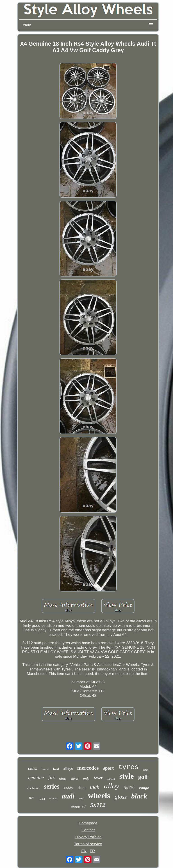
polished (111, 779)
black (139, 796)
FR (92, 851)
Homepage (88, 823)
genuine (36, 777)
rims (82, 788)
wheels (99, 796)
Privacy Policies (88, 837)
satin (146, 770)
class (32, 768)
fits (52, 777)
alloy (112, 786)
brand (45, 769)
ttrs (32, 798)
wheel (63, 779)
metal (42, 799)
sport (108, 768)
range (144, 788)
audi (68, 796)
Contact (88, 830)
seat (81, 798)
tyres (128, 767)
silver (75, 778)
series (51, 786)
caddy (69, 788)
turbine (53, 798)
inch (94, 787)
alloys (68, 769)
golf (143, 777)
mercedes (88, 768)
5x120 (129, 788)
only (86, 778)
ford (56, 769)
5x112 (98, 805)
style (126, 776)
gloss (121, 797)
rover (98, 778)
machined (33, 788)
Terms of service (88, 844)
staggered (78, 806)
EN (84, 851)
